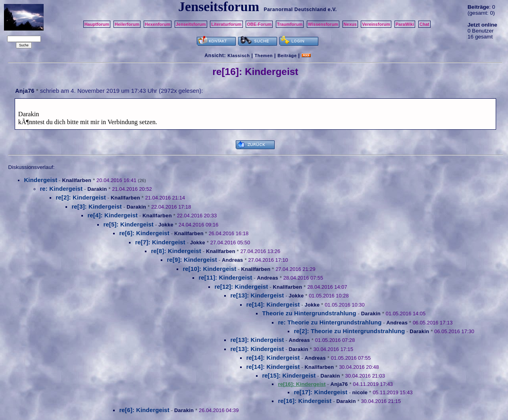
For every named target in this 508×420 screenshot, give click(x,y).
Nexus (350, 24)
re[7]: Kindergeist (160, 242)
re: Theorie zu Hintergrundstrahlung (330, 322)
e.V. (332, 10)
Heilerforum (127, 24)
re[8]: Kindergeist (176, 251)
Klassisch (239, 56)
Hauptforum (97, 24)
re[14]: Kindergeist (273, 304)
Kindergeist (40, 180)
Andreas (232, 260)
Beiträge (287, 56)
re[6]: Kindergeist (144, 233)
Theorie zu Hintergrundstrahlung (309, 313)
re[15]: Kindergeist (289, 375)
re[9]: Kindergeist (192, 260)
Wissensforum (323, 24)
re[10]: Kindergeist (209, 269)
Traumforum (290, 24)
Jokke (166, 225)
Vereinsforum (376, 24)
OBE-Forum (259, 24)
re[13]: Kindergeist (257, 295)
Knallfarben (77, 180)
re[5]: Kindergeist (128, 224)
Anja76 (25, 91)
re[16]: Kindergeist (305, 401)
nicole (360, 392)
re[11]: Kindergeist (225, 277)
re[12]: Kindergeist (241, 287)
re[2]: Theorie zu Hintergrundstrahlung (349, 331)
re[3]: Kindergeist (97, 206)
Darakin (97, 189)
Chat (424, 24)
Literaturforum (226, 24)
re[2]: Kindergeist (81, 197)
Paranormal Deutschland (295, 10)
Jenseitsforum (191, 24)
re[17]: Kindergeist (320, 392)
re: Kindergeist (61, 189)
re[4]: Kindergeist (113, 215)
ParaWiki (405, 24)
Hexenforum (158, 24)
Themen (264, 56)
